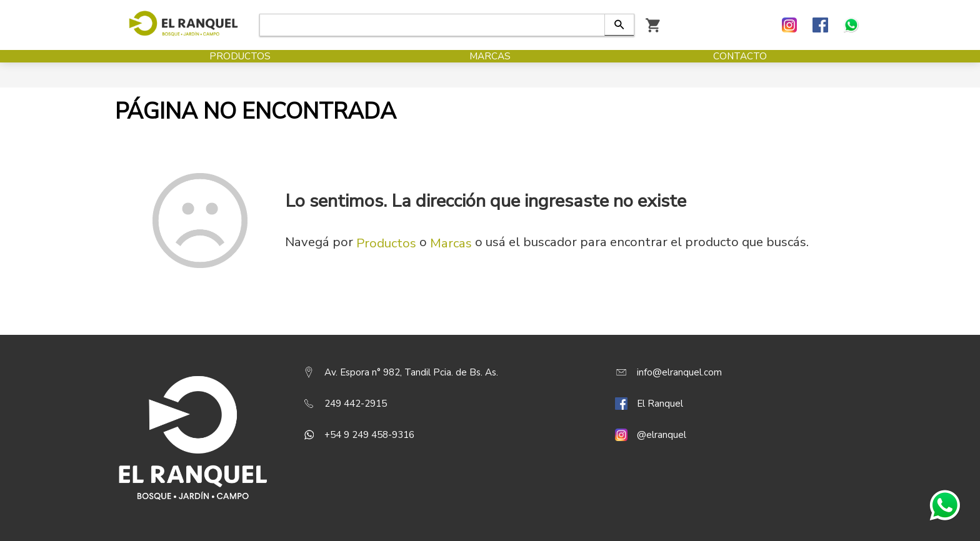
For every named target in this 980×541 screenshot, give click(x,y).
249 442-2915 (356, 404)
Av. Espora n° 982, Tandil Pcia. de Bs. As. (411, 372)
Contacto (740, 69)
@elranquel (662, 435)
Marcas (490, 69)
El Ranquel (660, 404)
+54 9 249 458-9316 (369, 435)
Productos (240, 69)
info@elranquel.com (679, 372)
